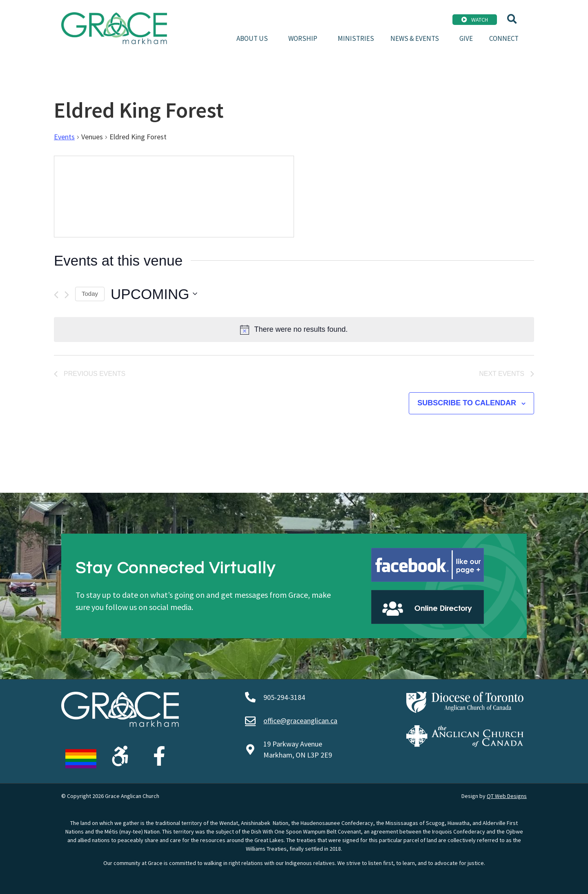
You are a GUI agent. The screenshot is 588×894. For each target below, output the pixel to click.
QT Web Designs (507, 796)
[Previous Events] (56, 295)
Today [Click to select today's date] (90, 294)
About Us (254, 38)
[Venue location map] (174, 197)
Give (466, 38)
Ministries (356, 38)
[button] (512, 19)
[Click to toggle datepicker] (154, 294)
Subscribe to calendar (467, 403)
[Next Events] (67, 295)
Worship (305, 38)
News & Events (417, 38)
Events (64, 137)
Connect (504, 38)
